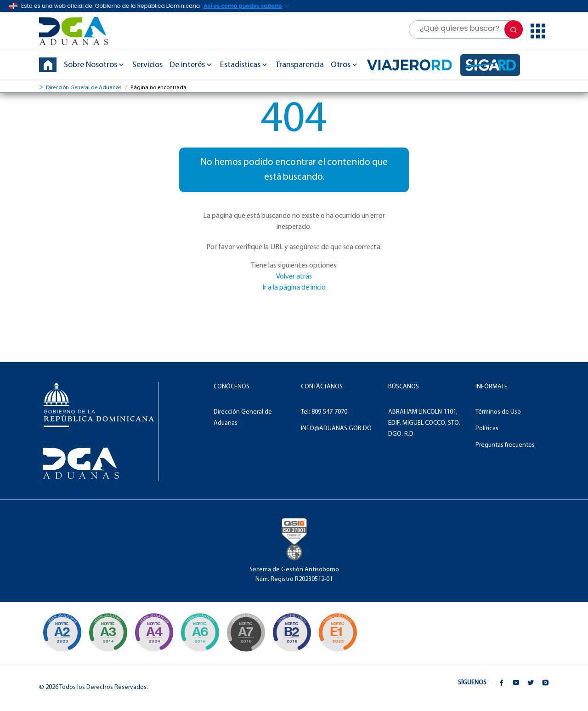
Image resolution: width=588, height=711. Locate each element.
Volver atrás (294, 277)
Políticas (487, 429)
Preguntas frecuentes (505, 445)
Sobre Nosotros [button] (95, 65)
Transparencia (300, 65)
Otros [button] (345, 65)
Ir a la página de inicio (294, 288)
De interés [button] (191, 65)
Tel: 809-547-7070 (324, 412)
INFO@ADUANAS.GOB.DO (336, 429)
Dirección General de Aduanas (84, 88)
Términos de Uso (498, 412)
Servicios (147, 65)
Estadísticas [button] (244, 65)
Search (515, 32)
